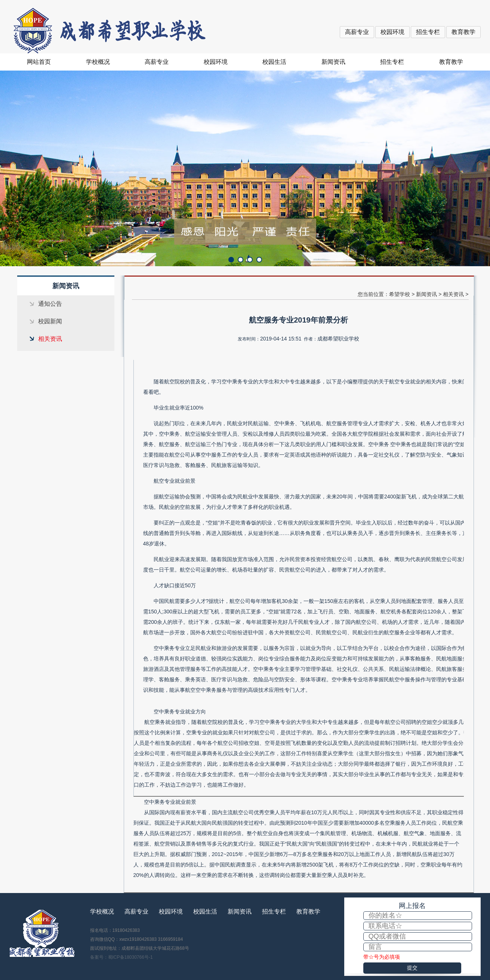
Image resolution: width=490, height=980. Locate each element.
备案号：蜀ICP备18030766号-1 (121, 957)
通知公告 (50, 304)
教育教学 (463, 32)
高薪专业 (357, 32)
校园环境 (392, 32)
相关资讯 (50, 339)
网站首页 (39, 62)
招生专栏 (428, 32)
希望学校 (400, 294)
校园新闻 (50, 321)
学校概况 (98, 62)
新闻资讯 (333, 62)
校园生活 (274, 62)
